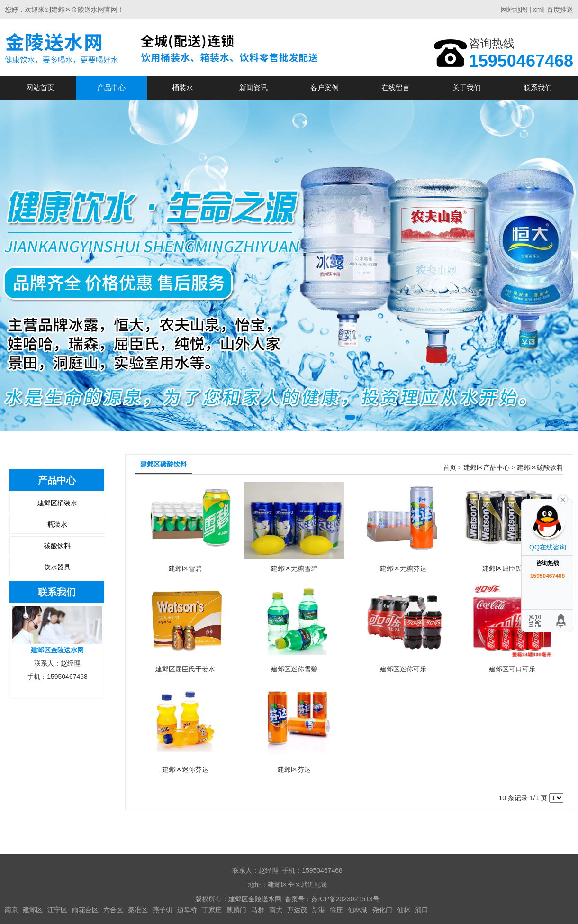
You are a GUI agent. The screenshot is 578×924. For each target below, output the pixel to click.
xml (538, 9)
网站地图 (514, 9)
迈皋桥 (187, 910)
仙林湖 (358, 910)
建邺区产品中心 (487, 468)
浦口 (422, 910)
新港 (318, 910)
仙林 (404, 910)
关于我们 (467, 87)
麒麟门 (236, 910)
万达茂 (297, 910)
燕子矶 (163, 910)
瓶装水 (57, 524)
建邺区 (33, 910)
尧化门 (382, 910)
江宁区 (57, 910)
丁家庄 (212, 910)
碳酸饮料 (57, 546)
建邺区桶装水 (57, 503)
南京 (11, 910)
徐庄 (336, 910)
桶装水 (183, 87)
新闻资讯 (253, 87)
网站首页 (40, 87)
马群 (258, 910)
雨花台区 (85, 910)
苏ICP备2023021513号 (345, 899)
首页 (450, 468)
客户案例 (325, 87)
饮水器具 (57, 567)
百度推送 (560, 9)
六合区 (113, 910)
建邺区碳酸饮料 (540, 468)
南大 (276, 910)
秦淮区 (138, 910)
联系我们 (538, 87)
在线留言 (396, 87)
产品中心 (111, 87)
